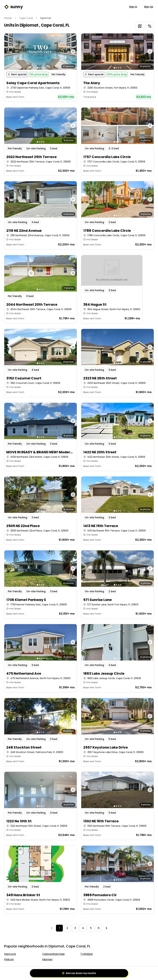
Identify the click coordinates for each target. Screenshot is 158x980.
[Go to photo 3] (42, 68)
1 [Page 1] (59, 928)
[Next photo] (68, 52)
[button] (41, 68)
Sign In (133, 7)
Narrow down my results (79, 973)
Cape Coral (26, 18)
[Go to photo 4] (44, 68)
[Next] (106, 928)
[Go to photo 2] (40, 68)
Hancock (10, 954)
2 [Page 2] (67, 928)
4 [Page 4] (83, 928)
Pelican (9, 959)
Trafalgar (87, 954)
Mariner (48, 959)
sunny (13, 7)
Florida (8, 18)
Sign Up (149, 7)
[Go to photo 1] (38, 68)
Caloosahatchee (53, 954)
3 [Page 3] (75, 928)
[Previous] (52, 928)
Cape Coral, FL (55, 25)
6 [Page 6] (99, 928)
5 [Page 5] (91, 928)
